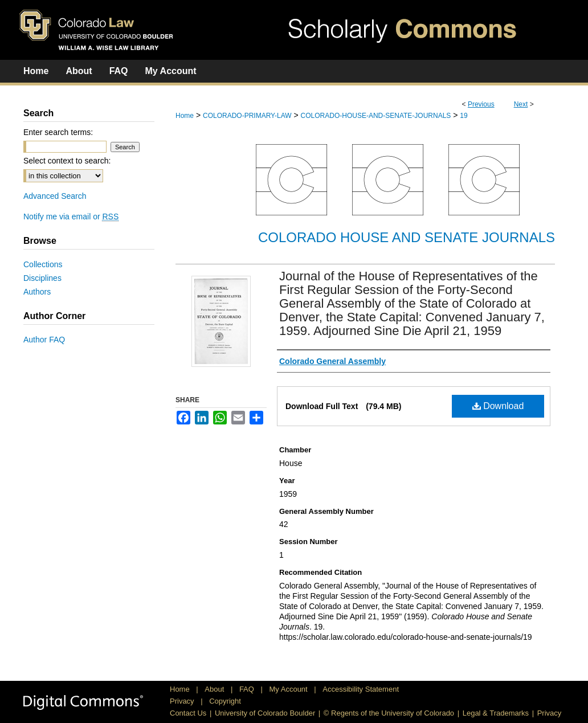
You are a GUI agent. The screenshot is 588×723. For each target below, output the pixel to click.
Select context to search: (67, 161)
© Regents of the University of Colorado (389, 713)
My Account (290, 689)
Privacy (183, 701)
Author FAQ (44, 340)
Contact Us (188, 713)
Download (498, 406)
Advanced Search (55, 196)
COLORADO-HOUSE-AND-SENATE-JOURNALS (376, 116)
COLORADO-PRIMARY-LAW (247, 116)
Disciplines (42, 278)
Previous (481, 104)
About (215, 689)
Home (185, 116)
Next (521, 104)
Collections (43, 264)
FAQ (248, 689)
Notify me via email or (71, 217)
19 (464, 116)
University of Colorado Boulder (265, 713)
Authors (37, 292)
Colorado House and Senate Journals (407, 237)
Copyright (225, 701)
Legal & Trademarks (496, 713)
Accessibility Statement (361, 689)
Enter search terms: (58, 132)
